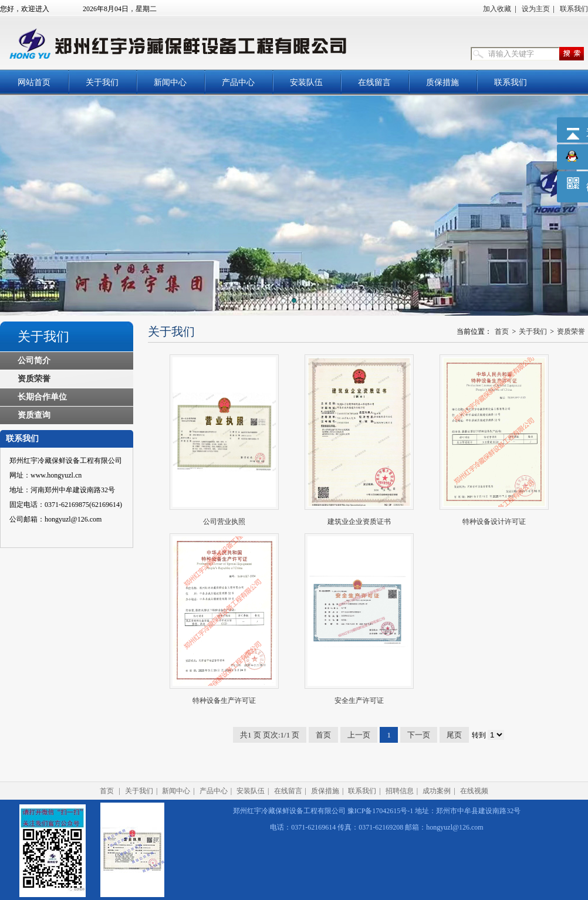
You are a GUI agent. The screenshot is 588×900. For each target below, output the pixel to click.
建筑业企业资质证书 (359, 522)
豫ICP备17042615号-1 (381, 811)
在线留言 (374, 82)
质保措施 (442, 82)
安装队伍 (306, 82)
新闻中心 (170, 82)
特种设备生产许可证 (224, 701)
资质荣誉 (34, 379)
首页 (502, 331)
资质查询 (34, 415)
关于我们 (102, 82)
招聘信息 (400, 791)
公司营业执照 (224, 522)
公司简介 (34, 361)
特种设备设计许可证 (494, 522)
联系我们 (574, 9)
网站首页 (34, 82)
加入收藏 (497, 9)
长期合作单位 (42, 397)
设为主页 (536, 9)
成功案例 (437, 791)
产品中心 (238, 82)
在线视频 (474, 791)
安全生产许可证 (359, 701)
